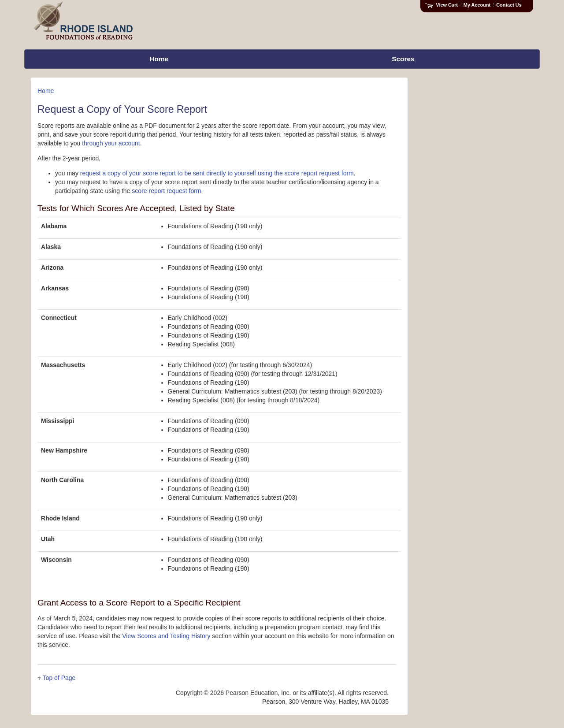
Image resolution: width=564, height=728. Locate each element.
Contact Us (509, 5)
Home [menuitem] (159, 59)
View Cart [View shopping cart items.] (442, 5)
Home (46, 91)
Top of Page (59, 678)
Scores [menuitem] (403, 59)
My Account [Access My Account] (477, 5)
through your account (111, 143)
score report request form (166, 191)
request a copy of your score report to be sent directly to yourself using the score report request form (217, 173)
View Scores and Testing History (166, 636)
